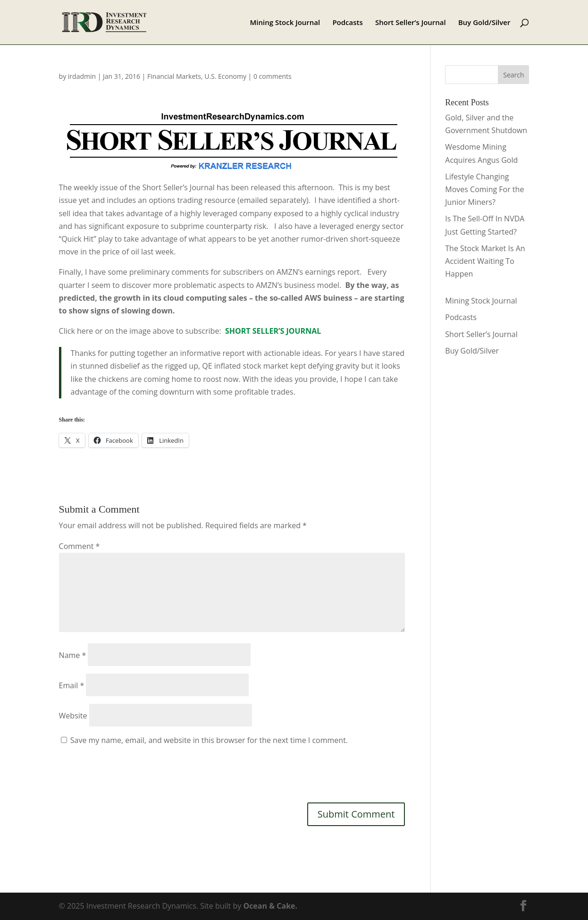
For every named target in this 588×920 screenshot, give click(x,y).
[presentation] (131, 773)
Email (72, 685)
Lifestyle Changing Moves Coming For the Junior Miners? (484, 189)
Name (73, 655)
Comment (80, 546)
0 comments (273, 76)
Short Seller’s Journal (411, 23)
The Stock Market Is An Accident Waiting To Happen (485, 261)
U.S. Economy (225, 76)
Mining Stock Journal (285, 23)
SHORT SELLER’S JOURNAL (273, 331)
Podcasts (347, 23)
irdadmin (82, 76)
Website (73, 716)
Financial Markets (174, 76)
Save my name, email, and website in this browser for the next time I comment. (209, 740)
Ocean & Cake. (270, 906)
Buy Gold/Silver (484, 23)
